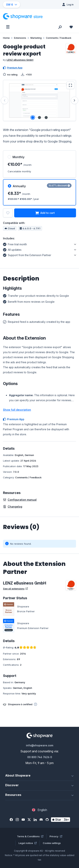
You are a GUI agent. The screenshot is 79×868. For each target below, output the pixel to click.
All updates (12, 249)
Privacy (56, 836)
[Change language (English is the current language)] (39, 810)
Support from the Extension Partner (27, 255)
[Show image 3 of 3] (46, 118)
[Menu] (8, 27)
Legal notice (28, 843)
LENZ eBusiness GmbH (20, 60)
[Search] (60, 27)
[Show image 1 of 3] (33, 118)
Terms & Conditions (30, 836)
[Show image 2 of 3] (39, 118)
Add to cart (45, 213)
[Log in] (68, 4)
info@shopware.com (40, 745)
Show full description (17, 410)
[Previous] (4, 100)
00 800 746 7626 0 (40, 757)
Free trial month (15, 244)
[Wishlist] (71, 27)
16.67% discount (59, 185)
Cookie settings (52, 843)
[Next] (75, 100)
